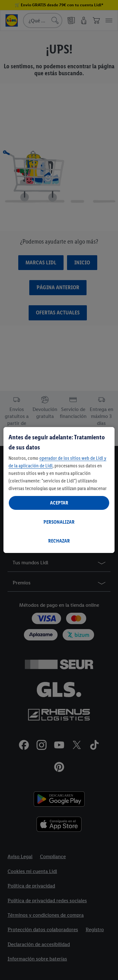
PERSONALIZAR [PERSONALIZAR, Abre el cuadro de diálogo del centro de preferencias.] (59, 522)
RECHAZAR (59, 541)
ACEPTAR (59, 503)
